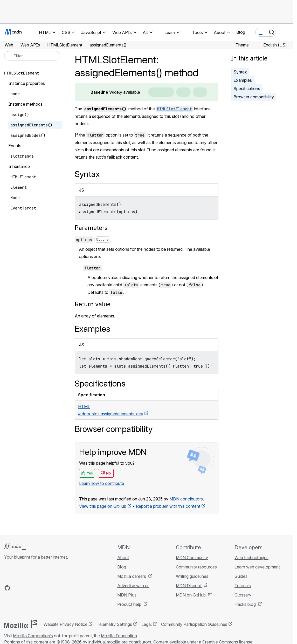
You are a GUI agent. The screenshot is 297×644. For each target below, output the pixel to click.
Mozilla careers (132, 576)
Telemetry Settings (114, 624)
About (123, 558)
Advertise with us (133, 586)
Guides (241, 576)
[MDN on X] (26, 588)
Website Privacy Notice (65, 624)
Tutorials (243, 586)
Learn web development (257, 567)
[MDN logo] (15, 547)
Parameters (91, 228)
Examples (243, 80)
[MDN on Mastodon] (35, 588)
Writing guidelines (192, 576)
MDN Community (192, 558)
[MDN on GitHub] (7, 588)
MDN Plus (127, 595)
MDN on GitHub (191, 595)
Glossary (243, 595)
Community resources (196, 567)
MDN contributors (186, 499)
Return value (93, 304)
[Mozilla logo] (21, 624)
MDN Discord (189, 586)
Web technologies (251, 558)
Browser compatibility (254, 97)
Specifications (247, 89)
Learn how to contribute (102, 483)
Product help (130, 604)
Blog (241, 32)
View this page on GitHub (103, 506)
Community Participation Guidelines (194, 624)
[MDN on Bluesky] (17, 588)
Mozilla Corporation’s (33, 636)
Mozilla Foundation (119, 636)
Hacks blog (246, 604)
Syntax (240, 72)
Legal (147, 624)
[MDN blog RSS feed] (45, 588)
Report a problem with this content (168, 506)
